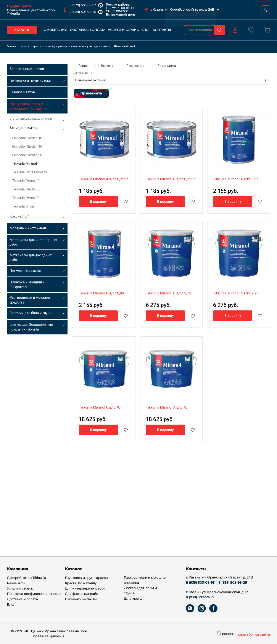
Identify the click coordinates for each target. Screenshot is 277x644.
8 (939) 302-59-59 (200, 597)
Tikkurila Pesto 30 (26, 189)
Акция (83, 66)
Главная (12, 46)
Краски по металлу (81, 583)
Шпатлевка (133, 599)
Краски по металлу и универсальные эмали (59, 46)
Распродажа (167, 66)
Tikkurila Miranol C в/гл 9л (100, 407)
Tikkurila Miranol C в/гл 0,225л (171, 179)
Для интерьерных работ (85, 589)
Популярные (135, 66)
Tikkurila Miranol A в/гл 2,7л (236, 293)
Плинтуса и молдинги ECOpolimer (27, 285)
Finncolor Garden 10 (27, 138)
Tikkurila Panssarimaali (30, 172)
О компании (56, 30)
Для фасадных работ (82, 594)
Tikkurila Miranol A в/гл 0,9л (236, 179)
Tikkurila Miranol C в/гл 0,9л (101, 293)
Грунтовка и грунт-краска (30, 81)
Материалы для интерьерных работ (33, 242)
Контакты (162, 30)
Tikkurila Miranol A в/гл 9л (167, 407)
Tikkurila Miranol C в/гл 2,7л (168, 293)
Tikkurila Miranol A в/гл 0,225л (104, 179)
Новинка (107, 66)
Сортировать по (82, 73)
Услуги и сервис (123, 30)
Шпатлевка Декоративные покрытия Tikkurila (31, 327)
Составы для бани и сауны (31, 313)
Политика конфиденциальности (34, 594)
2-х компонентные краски (31, 119)
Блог (146, 30)
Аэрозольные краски (27, 69)
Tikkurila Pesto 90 (26, 198)
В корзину (98, 202)
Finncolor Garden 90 (27, 155)
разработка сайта (254, 635)
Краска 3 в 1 (20, 217)
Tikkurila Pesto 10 (26, 181)
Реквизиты (16, 583)
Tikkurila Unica (23, 206)
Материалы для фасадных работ (31, 258)
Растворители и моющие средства (30, 300)
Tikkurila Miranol (24, 164)
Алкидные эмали (100, 46)
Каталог (22, 30)
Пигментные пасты (25, 271)
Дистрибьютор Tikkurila (27, 578)
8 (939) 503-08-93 (83, 5)
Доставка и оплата (88, 30)
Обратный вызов (266, 10)
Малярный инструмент (28, 228)
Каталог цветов (22, 92)
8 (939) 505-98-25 (83, 12)
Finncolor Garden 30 (27, 146)
